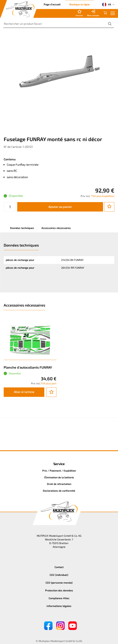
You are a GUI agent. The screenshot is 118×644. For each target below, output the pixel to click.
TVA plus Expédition (103, 196)
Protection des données (59, 590)
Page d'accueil (52, 4)
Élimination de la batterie (59, 477)
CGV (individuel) (59, 575)
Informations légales (59, 606)
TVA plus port (49, 383)
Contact (59, 567)
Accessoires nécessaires (56, 228)
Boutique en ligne (80, 4)
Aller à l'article (24, 392)
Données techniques (22, 228)
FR (107, 5)
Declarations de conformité (59, 491)
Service (59, 464)
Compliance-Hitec (59, 598)
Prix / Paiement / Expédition (59, 471)
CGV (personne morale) (59, 583)
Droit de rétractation (59, 484)
